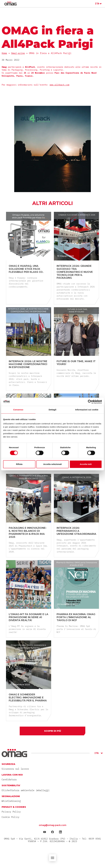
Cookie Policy (11, 817)
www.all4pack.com (59, 85)
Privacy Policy (11, 812)
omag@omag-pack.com (53, 825)
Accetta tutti (86, 464)
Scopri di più (53, 731)
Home (4, 53)
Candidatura (9, 780)
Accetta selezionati (52, 464)
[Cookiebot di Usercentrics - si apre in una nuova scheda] (90, 402)
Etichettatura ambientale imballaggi (26, 790)
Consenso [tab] (18, 410)
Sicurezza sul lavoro (15, 769)
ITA (97, 4)
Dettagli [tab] (52, 410)
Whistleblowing (11, 801)
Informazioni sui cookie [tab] (87, 410)
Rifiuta (19, 464)
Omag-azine (18, 53)
